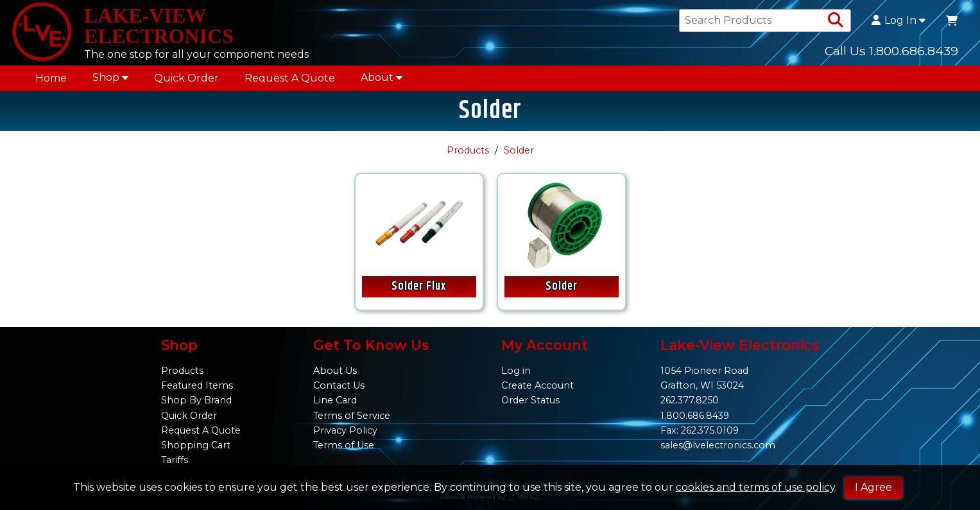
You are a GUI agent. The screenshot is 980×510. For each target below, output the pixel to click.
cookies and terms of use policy (755, 487)
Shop (110, 77)
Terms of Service (352, 416)
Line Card (335, 400)
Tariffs (175, 460)
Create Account (537, 385)
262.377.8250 (690, 400)
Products (468, 150)
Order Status (530, 400)
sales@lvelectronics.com (718, 445)
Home (51, 78)
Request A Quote (290, 78)
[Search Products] (836, 21)
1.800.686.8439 (695, 416)
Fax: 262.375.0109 (700, 430)
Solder (519, 150)
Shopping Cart (196, 445)
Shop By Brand (196, 400)
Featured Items (197, 385)
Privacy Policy (345, 430)
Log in (516, 371)
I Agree (873, 487)
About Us (335, 371)
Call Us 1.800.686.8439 (891, 51)
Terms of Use (344, 445)
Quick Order (186, 78)
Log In (898, 21)
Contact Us (339, 385)
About (382, 77)
